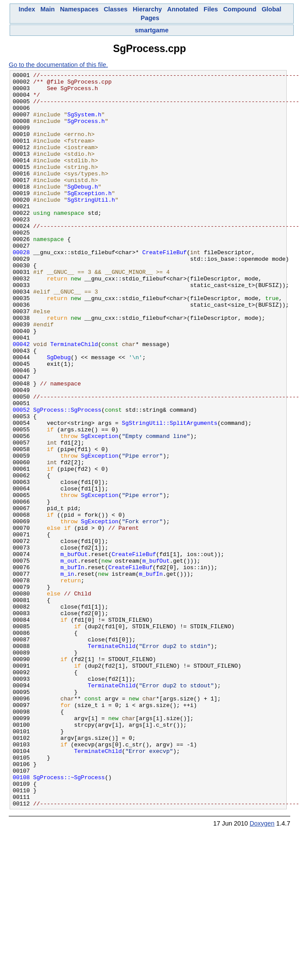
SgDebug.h (83, 210)
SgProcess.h (86, 131)
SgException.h (90, 218)
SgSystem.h (84, 123)
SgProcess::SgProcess (67, 478)
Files (211, 9)
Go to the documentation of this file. (58, 65)
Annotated (183, 9)
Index (27, 9)
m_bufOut (74, 651)
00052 (21, 478)
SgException (100, 509)
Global (272, 9)
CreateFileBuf (164, 289)
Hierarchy (147, 9)
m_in (67, 675)
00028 (21, 289)
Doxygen (262, 970)
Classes (116, 9)
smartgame (152, 30)
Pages (150, 18)
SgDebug (59, 415)
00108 (21, 919)
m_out (69, 659)
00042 (21, 399)
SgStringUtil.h (91, 226)
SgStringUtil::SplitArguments (169, 493)
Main (47, 9)
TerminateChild (74, 399)
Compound (240, 9)
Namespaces (79, 9)
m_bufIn (72, 667)
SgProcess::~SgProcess (69, 919)
